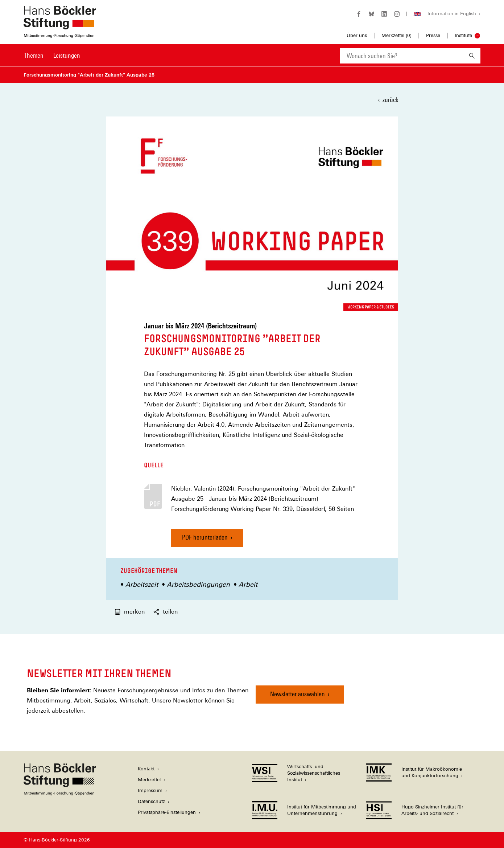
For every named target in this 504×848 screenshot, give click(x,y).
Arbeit (248, 584)
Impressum (150, 790)
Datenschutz (151, 801)
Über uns (357, 35)
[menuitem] (34, 60)
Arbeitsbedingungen (198, 584)
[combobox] (402, 56)
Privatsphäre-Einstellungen (167, 812)
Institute (463, 35)
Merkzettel (149, 780)
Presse (433, 35)
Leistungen (67, 55)
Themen (34, 55)
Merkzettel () (396, 36)
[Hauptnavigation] (52, 56)
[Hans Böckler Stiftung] (60, 793)
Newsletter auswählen (298, 694)
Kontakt (146, 769)
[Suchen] (472, 56)
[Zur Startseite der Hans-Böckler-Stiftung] (60, 34)
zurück (390, 100)
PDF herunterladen (205, 537)
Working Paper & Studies (371, 307)
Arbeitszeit (142, 584)
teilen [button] (166, 612)
